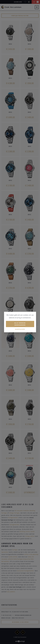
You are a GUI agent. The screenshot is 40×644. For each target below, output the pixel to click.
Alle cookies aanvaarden (20, 324)
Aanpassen (20, 329)
